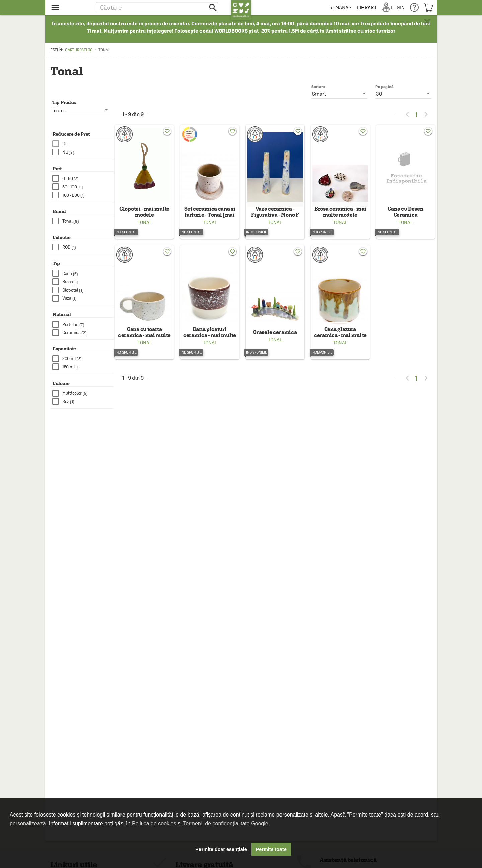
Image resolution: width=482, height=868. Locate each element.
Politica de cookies (154, 823)
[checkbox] (83, 144)
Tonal (145, 227)
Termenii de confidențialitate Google (226, 823)
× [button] (427, 22)
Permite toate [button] (271, 849)
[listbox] (403, 94)
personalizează (28, 823)
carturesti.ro (79, 50)
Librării (367, 8)
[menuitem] (341, 8)
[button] (157, 8)
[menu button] (69, 8)
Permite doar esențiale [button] (221, 849)
